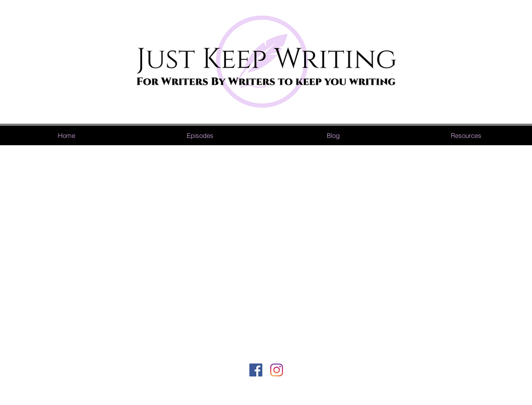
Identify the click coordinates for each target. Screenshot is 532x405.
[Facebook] (256, 370)
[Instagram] (277, 370)
